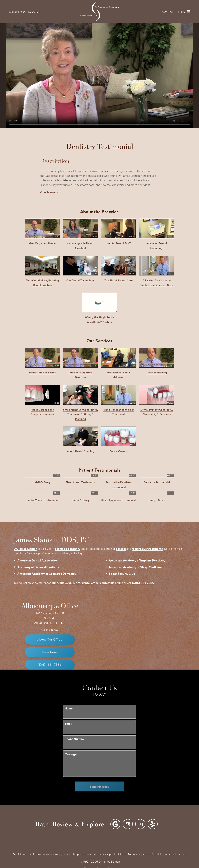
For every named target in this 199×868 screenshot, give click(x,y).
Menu (185, 12)
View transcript (50, 192)
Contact (168, 12)
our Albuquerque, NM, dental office (106, 543)
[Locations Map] (149, 563)
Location (34, 12)
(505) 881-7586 (174, 543)
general (152, 509)
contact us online (142, 543)
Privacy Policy (106, 829)
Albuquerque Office (50, 566)
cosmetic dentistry (98, 509)
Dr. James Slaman (56, 509)
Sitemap (89, 829)
